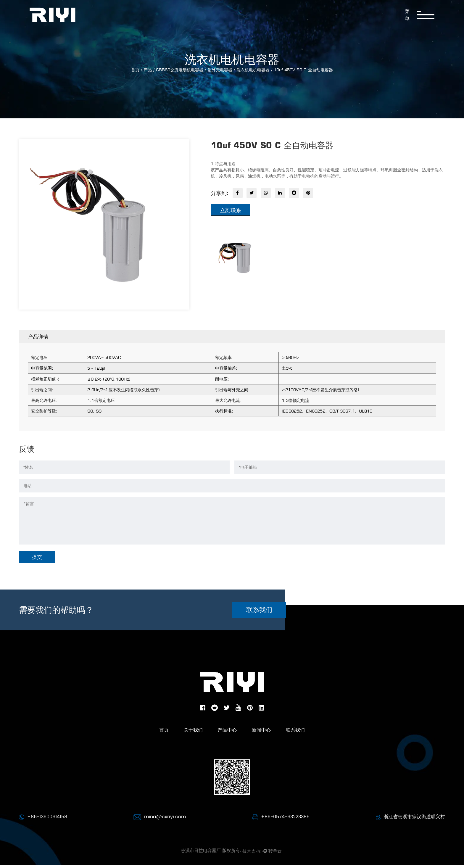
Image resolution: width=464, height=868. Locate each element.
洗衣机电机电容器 (253, 70)
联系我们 (276, 616)
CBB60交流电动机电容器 (180, 70)
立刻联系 (231, 211)
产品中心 (227, 741)
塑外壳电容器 (220, 70)
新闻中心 (272, 741)
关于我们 (182, 741)
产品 (148, 70)
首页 (135, 70)
